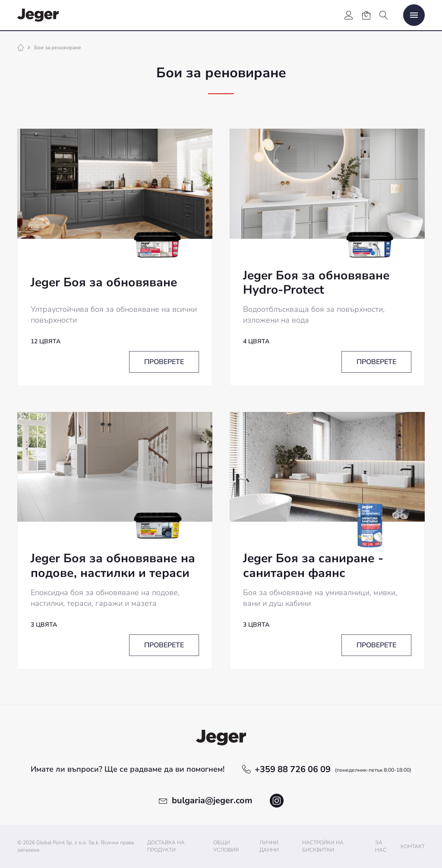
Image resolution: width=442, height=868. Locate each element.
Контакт (413, 846)
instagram (277, 801)
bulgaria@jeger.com (212, 800)
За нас (381, 846)
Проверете (164, 362)
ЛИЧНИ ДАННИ (269, 846)
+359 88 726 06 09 (333, 769)
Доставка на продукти (166, 846)
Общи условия (226, 846)
